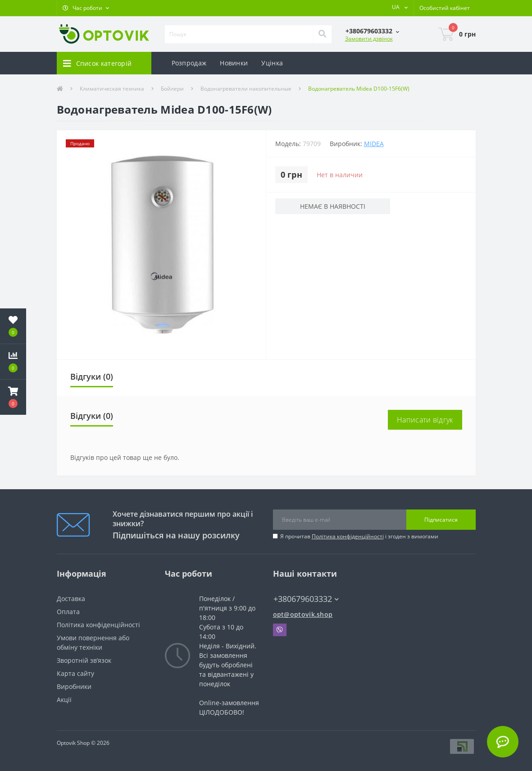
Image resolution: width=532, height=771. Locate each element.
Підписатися (441, 520)
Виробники (74, 686)
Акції (64, 700)
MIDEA (374, 144)
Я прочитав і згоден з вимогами (359, 536)
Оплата (68, 612)
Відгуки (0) (92, 376)
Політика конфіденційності (348, 536)
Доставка (71, 599)
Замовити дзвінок (369, 39)
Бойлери (172, 89)
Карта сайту (75, 673)
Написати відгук (425, 420)
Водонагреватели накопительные (246, 89)
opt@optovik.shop (303, 614)
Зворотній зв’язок (84, 660)
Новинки (234, 63)
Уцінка (272, 63)
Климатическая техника (112, 89)
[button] (86, 8)
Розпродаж (189, 63)
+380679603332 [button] (306, 599)
